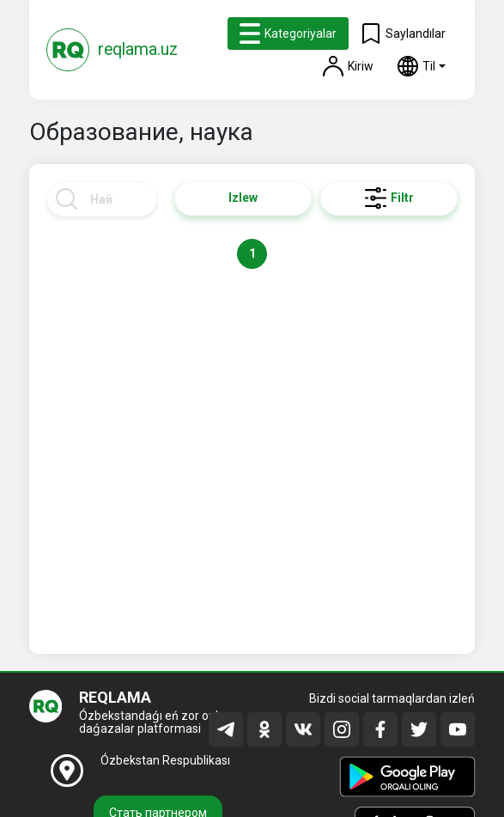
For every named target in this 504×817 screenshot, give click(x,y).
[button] (422, 66)
